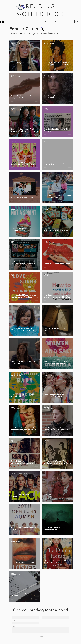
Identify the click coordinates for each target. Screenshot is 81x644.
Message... (14, 626)
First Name (14, 615)
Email (13, 621)
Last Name (44, 615)
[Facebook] (3, 22)
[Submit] (41, 637)
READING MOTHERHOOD (40, 10)
